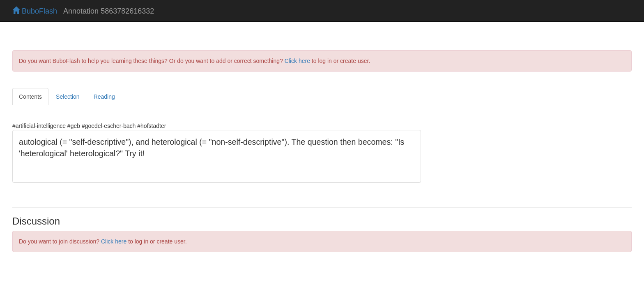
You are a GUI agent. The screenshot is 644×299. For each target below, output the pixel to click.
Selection (68, 97)
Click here (297, 61)
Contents (30, 97)
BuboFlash (35, 11)
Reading (104, 97)
